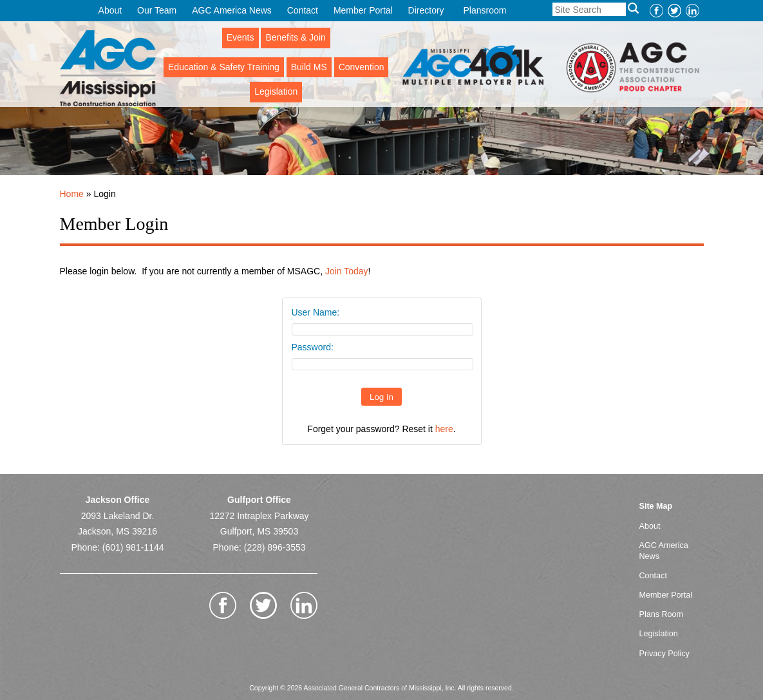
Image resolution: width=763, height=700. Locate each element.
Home (72, 194)
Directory (426, 10)
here (444, 429)
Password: (313, 347)
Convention (362, 67)
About (110, 10)
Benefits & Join (295, 37)
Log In (381, 397)
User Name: (316, 312)
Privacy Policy (664, 654)
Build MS (309, 67)
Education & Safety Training (224, 67)
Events (240, 37)
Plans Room (662, 614)
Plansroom (485, 10)
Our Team (157, 10)
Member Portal (363, 10)
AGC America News (232, 10)
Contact (303, 10)
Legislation (276, 91)
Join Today (347, 271)
